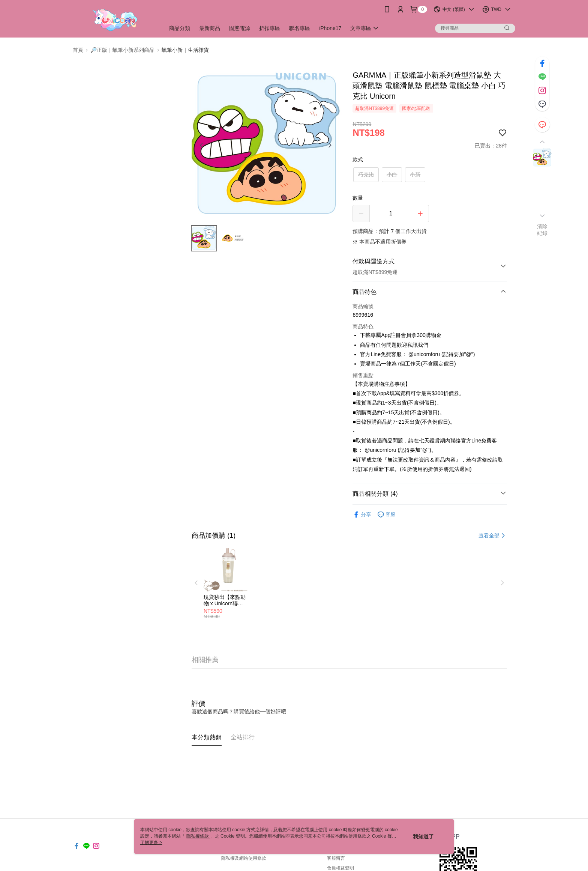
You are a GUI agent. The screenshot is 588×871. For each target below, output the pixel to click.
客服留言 (336, 858)
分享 (362, 515)
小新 (415, 175)
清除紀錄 (542, 230)
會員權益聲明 (340, 868)
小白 (392, 175)
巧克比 (366, 175)
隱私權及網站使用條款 (244, 858)
